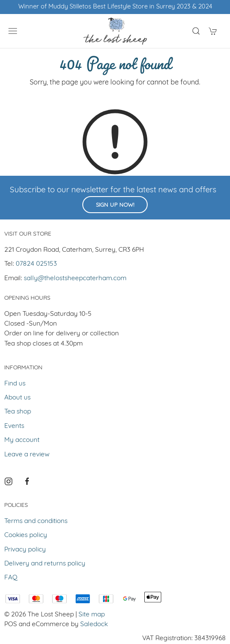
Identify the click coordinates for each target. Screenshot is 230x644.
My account (22, 440)
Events (14, 426)
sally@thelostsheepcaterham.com (75, 278)
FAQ (11, 578)
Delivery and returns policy (45, 564)
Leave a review (27, 455)
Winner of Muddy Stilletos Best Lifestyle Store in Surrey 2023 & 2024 (115, 7)
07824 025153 (36, 264)
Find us (15, 384)
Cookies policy (26, 535)
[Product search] (196, 31)
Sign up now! (115, 205)
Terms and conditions (36, 521)
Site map (92, 615)
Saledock (94, 624)
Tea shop (18, 412)
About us (17, 398)
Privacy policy (25, 550)
